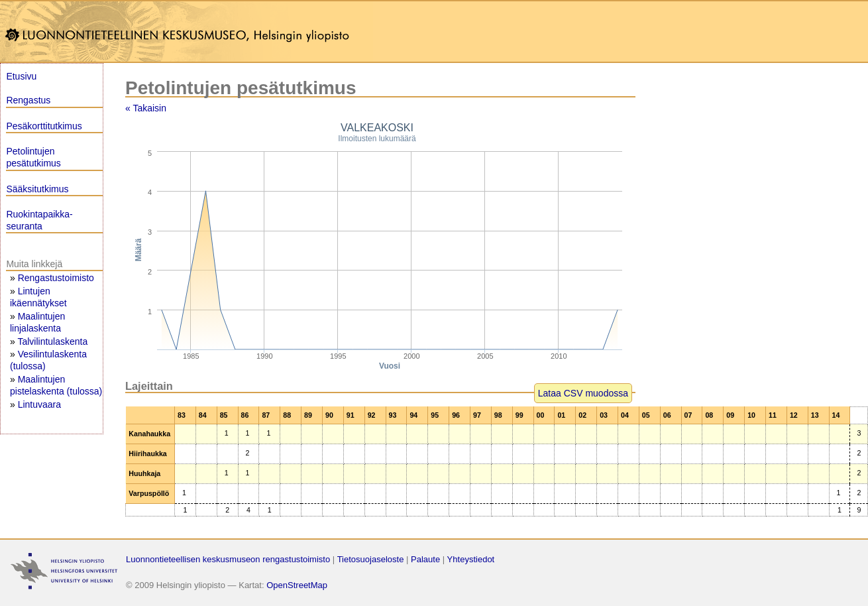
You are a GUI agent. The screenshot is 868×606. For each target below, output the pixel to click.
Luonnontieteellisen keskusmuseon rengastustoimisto (228, 559)
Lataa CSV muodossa (583, 393)
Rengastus (28, 100)
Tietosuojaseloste (371, 559)
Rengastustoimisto (56, 278)
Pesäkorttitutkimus (44, 126)
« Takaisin (146, 108)
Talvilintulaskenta (52, 341)
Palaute (425, 559)
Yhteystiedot (471, 559)
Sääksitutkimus (37, 189)
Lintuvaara (39, 404)
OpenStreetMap (297, 585)
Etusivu (21, 76)
